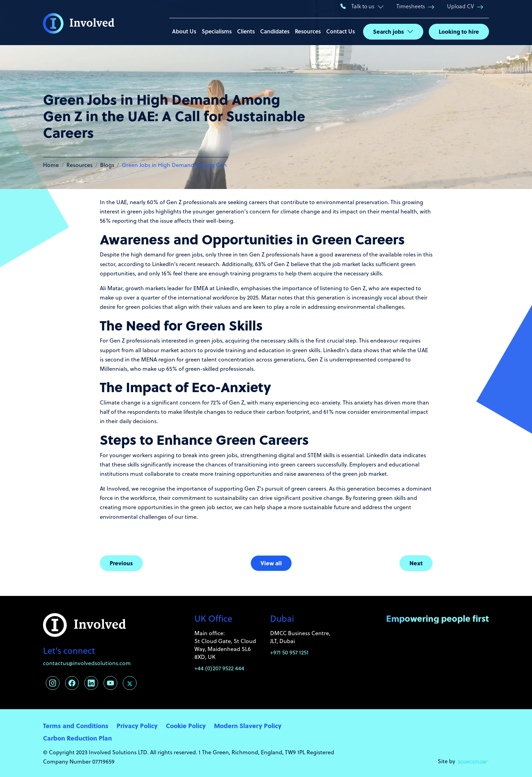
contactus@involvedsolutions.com (87, 663)
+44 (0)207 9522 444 (219, 668)
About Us (184, 31)
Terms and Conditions (76, 726)
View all (271, 563)
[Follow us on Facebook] (72, 683)
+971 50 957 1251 (289, 652)
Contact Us (341, 31)
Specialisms (217, 31)
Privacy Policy (137, 726)
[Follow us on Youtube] (110, 683)
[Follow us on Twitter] (130, 683)
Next (416, 563)
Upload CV (460, 6)
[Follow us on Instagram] (53, 683)
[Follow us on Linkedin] (91, 683)
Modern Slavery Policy (248, 726)
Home (51, 165)
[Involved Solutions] (79, 23)
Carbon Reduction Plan (77, 738)
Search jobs (389, 31)
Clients (246, 31)
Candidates (275, 31)
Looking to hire (459, 31)
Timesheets (411, 6)
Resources (308, 31)
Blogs (107, 165)
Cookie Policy (186, 726)
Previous (121, 563)
